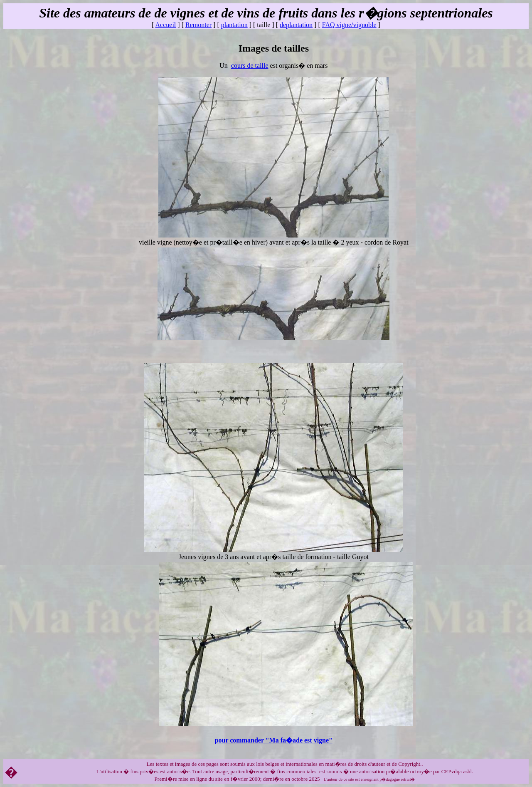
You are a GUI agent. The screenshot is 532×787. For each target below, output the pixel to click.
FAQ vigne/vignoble (349, 25)
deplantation (296, 25)
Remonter (198, 25)
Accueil (166, 25)
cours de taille (250, 66)
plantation (234, 25)
